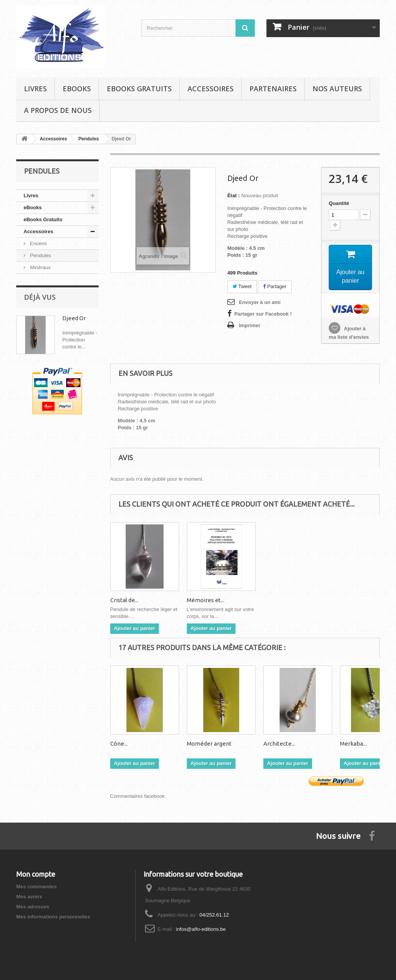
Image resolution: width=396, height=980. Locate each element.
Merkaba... (353, 744)
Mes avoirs (29, 897)
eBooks (77, 89)
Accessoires (211, 89)
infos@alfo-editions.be (201, 929)
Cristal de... (201, 600)
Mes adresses (33, 907)
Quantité (339, 203)
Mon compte (36, 874)
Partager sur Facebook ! (263, 314)
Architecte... (279, 744)
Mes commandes (37, 887)
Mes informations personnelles (53, 917)
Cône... (119, 744)
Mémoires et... (282, 600)
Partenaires (273, 89)
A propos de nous (58, 110)
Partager (275, 286)
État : (234, 195)
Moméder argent (209, 744)
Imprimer (250, 325)
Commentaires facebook (137, 796)
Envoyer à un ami (260, 302)
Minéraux (40, 267)
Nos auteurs (337, 89)
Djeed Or (74, 318)
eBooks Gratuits (139, 89)
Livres (35, 89)
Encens (38, 243)
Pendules (40, 255)
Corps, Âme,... (128, 600)
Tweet (242, 286)
